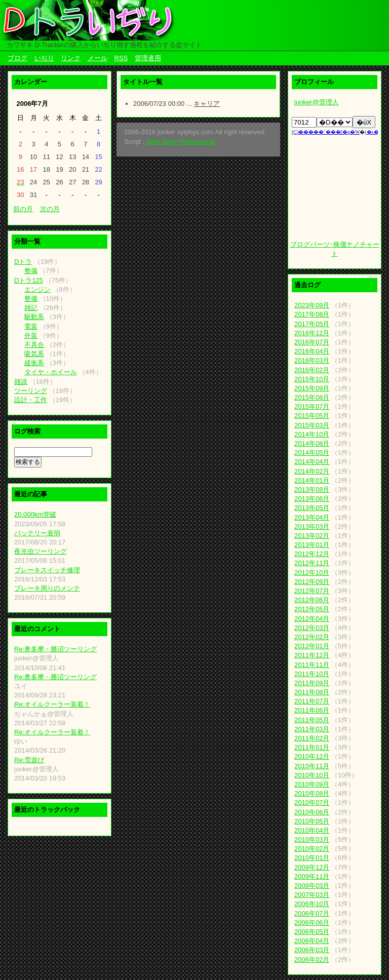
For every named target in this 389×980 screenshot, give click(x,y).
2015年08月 (312, 397)
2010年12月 (312, 756)
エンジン (37, 289)
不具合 (34, 345)
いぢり (44, 58)
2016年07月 (312, 342)
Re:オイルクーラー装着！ (52, 704)
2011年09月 (312, 683)
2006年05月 (312, 932)
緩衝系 (34, 363)
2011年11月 (312, 665)
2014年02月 (312, 471)
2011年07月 (312, 701)
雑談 (21, 382)
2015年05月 (312, 416)
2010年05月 (312, 821)
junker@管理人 (317, 102)
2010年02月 (312, 849)
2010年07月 (312, 802)
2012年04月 (312, 619)
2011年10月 (312, 674)
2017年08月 (312, 314)
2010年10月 (312, 775)
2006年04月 (312, 941)
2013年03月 (312, 526)
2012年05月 (312, 609)
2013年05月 (312, 508)
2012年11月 (312, 563)
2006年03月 (312, 950)
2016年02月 (312, 370)
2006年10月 (312, 904)
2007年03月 (312, 895)
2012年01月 (312, 646)
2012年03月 (312, 628)
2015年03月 (312, 425)
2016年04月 (312, 351)
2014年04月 (312, 462)
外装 (31, 336)
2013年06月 (312, 499)
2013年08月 (312, 489)
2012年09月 (312, 582)
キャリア (207, 104)
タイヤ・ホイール (51, 372)
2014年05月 (312, 453)
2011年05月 (312, 720)
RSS (121, 58)
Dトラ (23, 262)
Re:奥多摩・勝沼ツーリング (55, 649)
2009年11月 (312, 876)
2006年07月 (312, 913)
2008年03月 (312, 886)
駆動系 (34, 317)
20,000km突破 (35, 514)
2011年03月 (312, 729)
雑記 (31, 308)
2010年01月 (312, 858)
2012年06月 (312, 600)
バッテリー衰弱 (37, 533)
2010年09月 (312, 784)
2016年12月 (312, 333)
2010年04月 (312, 830)
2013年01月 (312, 545)
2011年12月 (312, 655)
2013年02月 (312, 536)
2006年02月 (312, 959)
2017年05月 (312, 324)
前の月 (23, 209)
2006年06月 (312, 923)
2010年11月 (312, 766)
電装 (31, 326)
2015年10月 (312, 379)
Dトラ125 (29, 280)
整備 (31, 271)
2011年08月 (312, 692)
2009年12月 (312, 867)
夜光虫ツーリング (41, 551)
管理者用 (148, 58)
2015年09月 (312, 388)
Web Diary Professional (181, 142)
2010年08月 (312, 793)
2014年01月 (312, 480)
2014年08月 (312, 443)
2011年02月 (312, 738)
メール (98, 58)
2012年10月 (312, 573)
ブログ (17, 58)
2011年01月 (312, 747)
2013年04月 (312, 517)
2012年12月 (312, 554)
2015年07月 (312, 406)
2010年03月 (312, 839)
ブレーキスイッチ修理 (47, 570)
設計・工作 (31, 400)
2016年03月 (312, 360)
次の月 (50, 209)
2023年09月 (312, 305)
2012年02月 (312, 637)
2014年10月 (312, 434)
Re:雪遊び (29, 760)
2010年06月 (312, 812)
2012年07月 (312, 591)
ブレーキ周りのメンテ (47, 588)
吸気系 (34, 354)
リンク (71, 58)
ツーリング (31, 391)
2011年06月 (312, 710)
